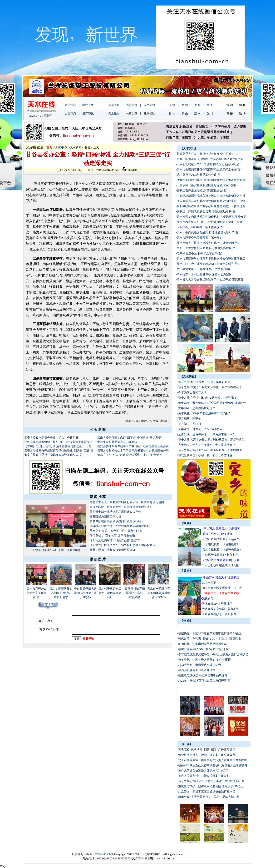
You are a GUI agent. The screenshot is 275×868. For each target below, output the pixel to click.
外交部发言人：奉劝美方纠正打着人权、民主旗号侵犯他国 (127, 502)
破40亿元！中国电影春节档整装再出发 (202, 644)
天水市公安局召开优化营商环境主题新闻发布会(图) (209, 170)
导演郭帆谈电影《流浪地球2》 (197, 670)
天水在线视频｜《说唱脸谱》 (221, 544)
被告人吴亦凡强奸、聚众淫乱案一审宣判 (204, 776)
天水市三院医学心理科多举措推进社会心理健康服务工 (211, 259)
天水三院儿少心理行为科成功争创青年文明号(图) (208, 264)
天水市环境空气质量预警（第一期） (200, 238)
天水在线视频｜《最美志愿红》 (222, 550)
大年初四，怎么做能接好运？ (197, 408)
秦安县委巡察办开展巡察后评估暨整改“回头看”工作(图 (59, 451)
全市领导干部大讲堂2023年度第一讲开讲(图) (85, 593)
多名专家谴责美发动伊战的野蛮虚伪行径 (115, 521)
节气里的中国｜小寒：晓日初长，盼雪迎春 (205, 455)
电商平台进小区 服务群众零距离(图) (199, 253)
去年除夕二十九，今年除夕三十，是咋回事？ (207, 445)
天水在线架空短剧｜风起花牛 (221, 539)
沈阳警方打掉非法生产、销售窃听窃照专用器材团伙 (123, 545)
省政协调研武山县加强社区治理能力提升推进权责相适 (211, 180)
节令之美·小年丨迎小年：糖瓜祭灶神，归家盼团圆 (210, 450)
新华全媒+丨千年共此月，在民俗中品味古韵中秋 (209, 797)
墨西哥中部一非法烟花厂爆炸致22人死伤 (115, 512)
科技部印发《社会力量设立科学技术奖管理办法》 (121, 507)
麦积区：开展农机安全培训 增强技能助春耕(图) (207, 211)
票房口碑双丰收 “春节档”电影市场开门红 (204, 649)
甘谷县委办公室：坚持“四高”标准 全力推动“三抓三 (209, 154)
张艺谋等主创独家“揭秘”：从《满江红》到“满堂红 (210, 639)
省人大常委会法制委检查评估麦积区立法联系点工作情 (211, 201)
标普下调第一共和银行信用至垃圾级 (113, 550)
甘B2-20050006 (104, 854)
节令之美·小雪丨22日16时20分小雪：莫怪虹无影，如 (211, 781)
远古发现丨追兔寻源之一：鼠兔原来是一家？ (207, 434)
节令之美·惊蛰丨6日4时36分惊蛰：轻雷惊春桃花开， (211, 387)
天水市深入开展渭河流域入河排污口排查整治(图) (208, 243)
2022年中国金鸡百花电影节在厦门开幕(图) (205, 681)
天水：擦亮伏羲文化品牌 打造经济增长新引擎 (61, 593)
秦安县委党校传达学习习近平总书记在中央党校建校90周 (133, 451)
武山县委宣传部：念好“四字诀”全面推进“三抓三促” (130, 438)
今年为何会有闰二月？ (192, 392)
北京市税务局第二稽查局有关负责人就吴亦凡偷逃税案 (212, 760)
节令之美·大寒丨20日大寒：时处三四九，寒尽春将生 (211, 440)
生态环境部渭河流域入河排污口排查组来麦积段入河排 (211, 196)
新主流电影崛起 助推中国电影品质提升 (203, 675)
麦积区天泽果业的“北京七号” (221, 555)
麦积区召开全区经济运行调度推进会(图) (202, 191)
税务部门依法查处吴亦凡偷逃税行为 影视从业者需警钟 (213, 765)
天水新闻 (76, 147)
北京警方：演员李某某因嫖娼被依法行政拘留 (207, 792)
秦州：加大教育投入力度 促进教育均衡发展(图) (207, 248)
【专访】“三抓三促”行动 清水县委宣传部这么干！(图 (58, 446)
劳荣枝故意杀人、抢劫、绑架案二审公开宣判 (207, 755)
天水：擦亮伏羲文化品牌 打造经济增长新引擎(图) (208, 232)
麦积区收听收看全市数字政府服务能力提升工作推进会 (211, 206)
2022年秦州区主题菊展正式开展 (222, 588)
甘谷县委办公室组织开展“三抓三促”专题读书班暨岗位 (58, 442)
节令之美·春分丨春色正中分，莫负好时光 (116, 531)
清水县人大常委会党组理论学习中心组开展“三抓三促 (210, 280)
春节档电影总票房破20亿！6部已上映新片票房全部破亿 (213, 654)
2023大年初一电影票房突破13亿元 (200, 665)
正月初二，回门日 (190, 424)
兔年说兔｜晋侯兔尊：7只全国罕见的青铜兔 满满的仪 (212, 403)
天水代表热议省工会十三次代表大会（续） (110, 593)
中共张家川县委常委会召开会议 (117, 442)
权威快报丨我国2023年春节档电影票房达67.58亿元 (210, 633)
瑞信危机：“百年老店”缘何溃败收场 (112, 536)
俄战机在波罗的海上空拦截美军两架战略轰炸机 (120, 526)
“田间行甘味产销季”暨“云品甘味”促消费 (134, 593)
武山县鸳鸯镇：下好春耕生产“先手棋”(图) (203, 269)
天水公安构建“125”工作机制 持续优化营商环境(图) (209, 164)
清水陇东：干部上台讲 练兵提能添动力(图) (204, 274)
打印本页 (130, 170)
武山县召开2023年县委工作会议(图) (199, 175)
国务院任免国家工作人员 (105, 517)
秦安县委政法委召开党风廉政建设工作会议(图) (54, 455)
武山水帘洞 (209, 583)
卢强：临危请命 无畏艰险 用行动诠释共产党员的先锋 (210, 159)
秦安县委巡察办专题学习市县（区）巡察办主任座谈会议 (133, 446)
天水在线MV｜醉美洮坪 (218, 534)
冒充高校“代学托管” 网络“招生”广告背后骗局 (207, 750)
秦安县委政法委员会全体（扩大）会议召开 (51, 438)
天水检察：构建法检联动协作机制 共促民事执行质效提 (211, 217)
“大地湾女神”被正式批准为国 (221, 565)
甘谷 (88, 147)
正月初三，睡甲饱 (190, 419)
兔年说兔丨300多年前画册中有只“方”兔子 (204, 413)
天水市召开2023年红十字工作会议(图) (56, 550)
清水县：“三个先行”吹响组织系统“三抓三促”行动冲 (130, 455)
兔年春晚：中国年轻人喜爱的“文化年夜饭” (205, 660)
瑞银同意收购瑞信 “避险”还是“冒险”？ (115, 540)
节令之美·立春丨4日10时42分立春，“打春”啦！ (208, 398)
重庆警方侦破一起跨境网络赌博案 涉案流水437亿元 (211, 786)
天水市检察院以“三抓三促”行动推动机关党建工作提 (209, 222)
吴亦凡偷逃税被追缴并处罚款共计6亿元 (203, 771)
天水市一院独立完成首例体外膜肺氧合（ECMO (159, 593)
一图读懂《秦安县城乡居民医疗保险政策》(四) (206, 185)
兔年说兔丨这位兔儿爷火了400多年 (200, 429)
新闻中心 (61, 147)
